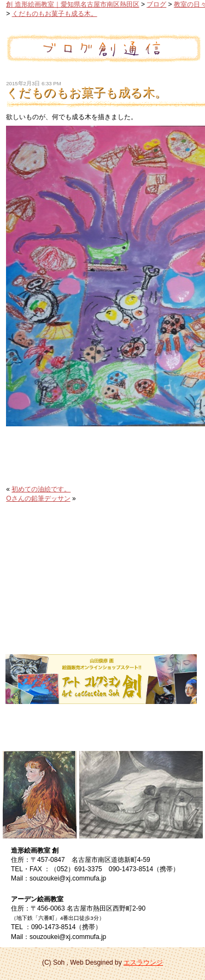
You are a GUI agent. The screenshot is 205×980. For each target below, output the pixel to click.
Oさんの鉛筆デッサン (38, 498)
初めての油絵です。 (41, 489)
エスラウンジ (143, 963)
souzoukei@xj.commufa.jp (68, 878)
